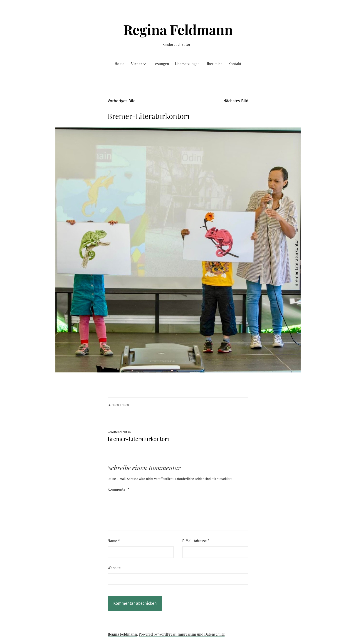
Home (120, 64)
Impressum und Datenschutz (201, 634)
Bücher (136, 64)
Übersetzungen (187, 64)
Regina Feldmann (178, 29)
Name (114, 541)
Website (114, 568)
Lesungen (161, 64)
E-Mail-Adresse (196, 541)
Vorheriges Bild (122, 101)
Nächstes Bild (236, 101)
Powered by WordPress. (158, 634)
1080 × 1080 (121, 405)
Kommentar (119, 489)
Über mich (214, 64)
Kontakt (235, 64)
